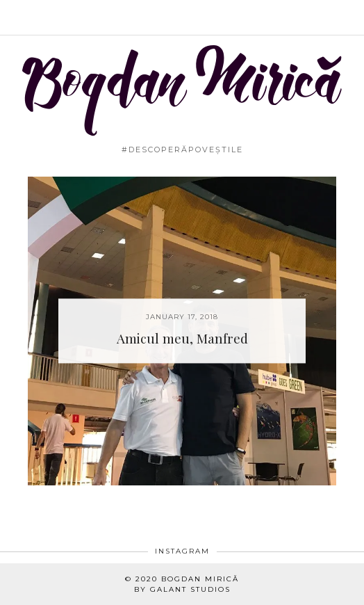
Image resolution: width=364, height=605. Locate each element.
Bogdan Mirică (200, 579)
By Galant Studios (182, 589)
